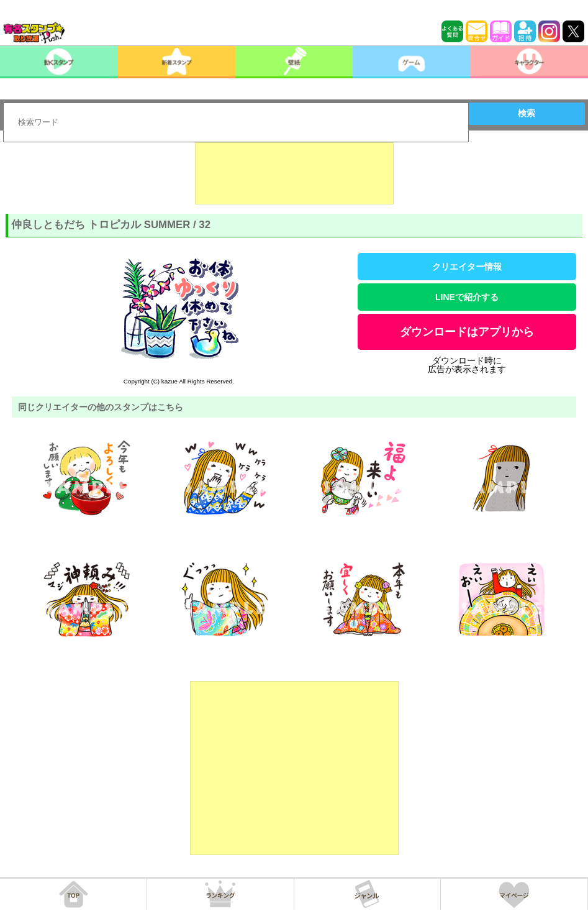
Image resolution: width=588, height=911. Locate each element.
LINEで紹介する (467, 297)
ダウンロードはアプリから (467, 332)
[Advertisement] (294, 173)
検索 (527, 113)
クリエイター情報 (467, 267)
